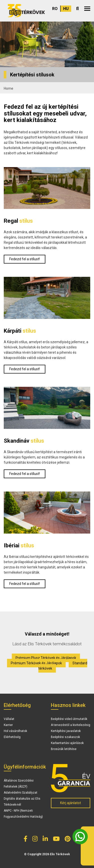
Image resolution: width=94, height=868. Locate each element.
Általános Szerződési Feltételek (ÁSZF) (19, 784)
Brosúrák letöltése (64, 749)
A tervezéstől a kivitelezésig (71, 725)
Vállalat (9, 719)
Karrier (8, 725)
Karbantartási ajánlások (67, 743)
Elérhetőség (12, 737)
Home (9, 88)
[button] (87, 9)
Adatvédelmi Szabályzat (21, 793)
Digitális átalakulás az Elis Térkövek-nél (22, 802)
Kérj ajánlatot (71, 803)
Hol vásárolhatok (15, 731)
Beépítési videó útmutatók (69, 719)
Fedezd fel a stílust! (25, 259)
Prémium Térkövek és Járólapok (36, 663)
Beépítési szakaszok (65, 737)
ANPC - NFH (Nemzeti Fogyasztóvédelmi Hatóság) (23, 814)
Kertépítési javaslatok (66, 731)
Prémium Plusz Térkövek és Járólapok (46, 658)
